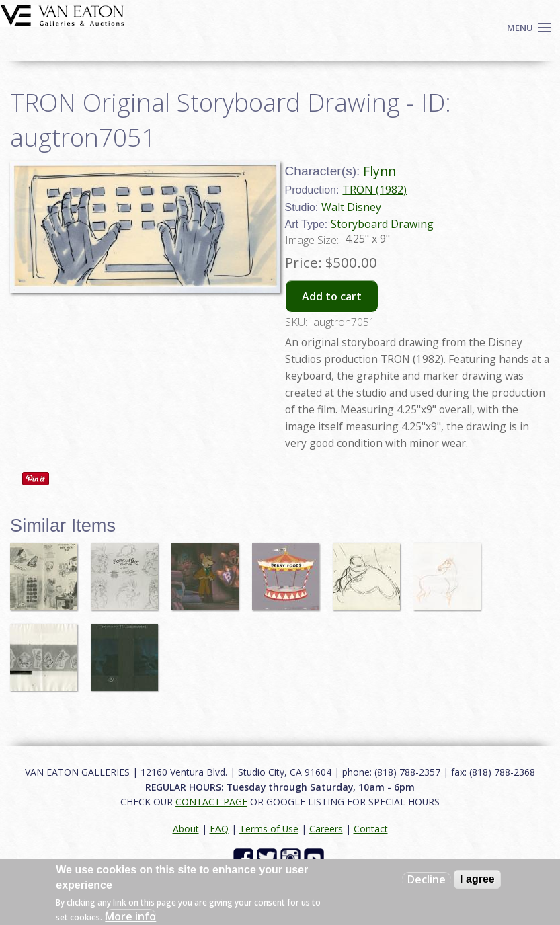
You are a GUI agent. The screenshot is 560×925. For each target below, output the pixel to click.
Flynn (379, 171)
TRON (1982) (374, 190)
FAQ (219, 829)
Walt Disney (351, 207)
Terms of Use (269, 829)
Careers (326, 829)
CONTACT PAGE (211, 802)
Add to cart (332, 296)
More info (130, 916)
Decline (427, 879)
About (186, 829)
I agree (477, 879)
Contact (371, 829)
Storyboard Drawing (382, 224)
